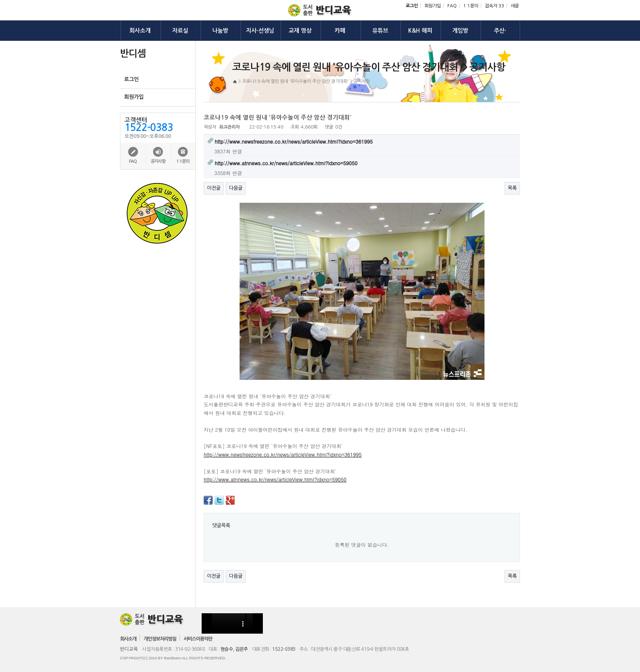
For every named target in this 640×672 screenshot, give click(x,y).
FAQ (452, 6)
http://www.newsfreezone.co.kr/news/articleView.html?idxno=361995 (283, 454)
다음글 (236, 188)
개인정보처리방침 (160, 639)
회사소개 (128, 639)
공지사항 (158, 161)
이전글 (214, 188)
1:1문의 (471, 6)
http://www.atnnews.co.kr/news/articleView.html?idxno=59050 (275, 479)
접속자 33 (494, 6)
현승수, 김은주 (234, 649)
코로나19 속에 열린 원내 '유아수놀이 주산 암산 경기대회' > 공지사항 (306, 81)
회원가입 (433, 6)
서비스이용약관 (198, 639)
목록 (512, 188)
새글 (515, 6)
